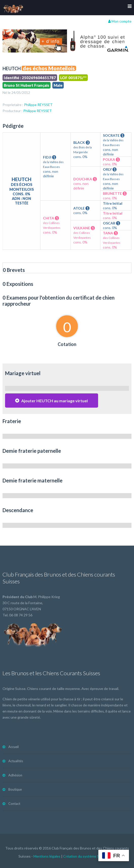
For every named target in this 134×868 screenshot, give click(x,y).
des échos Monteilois (49, 68)
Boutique (15, 789)
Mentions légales (47, 856)
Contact (14, 804)
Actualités (16, 761)
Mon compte (120, 21)
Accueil (14, 747)
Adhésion (15, 775)
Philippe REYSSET (38, 105)
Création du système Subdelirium (89, 856)
